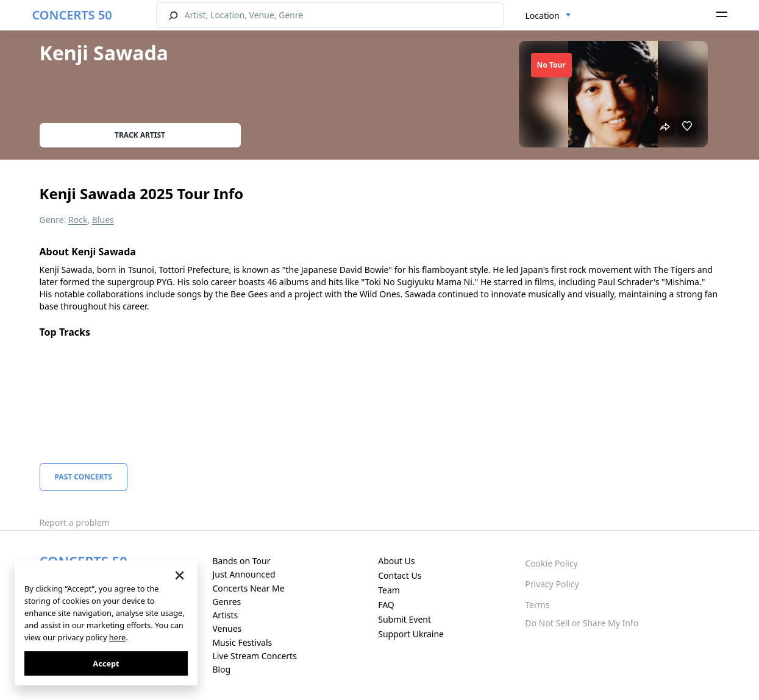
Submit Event (404, 619)
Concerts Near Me (248, 588)
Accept (106, 663)
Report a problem (75, 522)
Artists (225, 615)
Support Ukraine (411, 634)
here (117, 637)
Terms (537, 605)
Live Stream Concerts (254, 656)
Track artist (140, 135)
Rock (78, 220)
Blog (221, 669)
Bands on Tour (241, 561)
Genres (226, 602)
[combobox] (548, 16)
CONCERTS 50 (72, 15)
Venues (227, 628)
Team (389, 590)
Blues (103, 220)
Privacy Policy (552, 584)
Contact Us (400, 575)
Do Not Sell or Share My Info (582, 623)
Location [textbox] (543, 16)
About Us (396, 561)
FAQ (386, 605)
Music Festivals (242, 642)
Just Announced (244, 574)
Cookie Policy (551, 563)
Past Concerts (84, 477)
